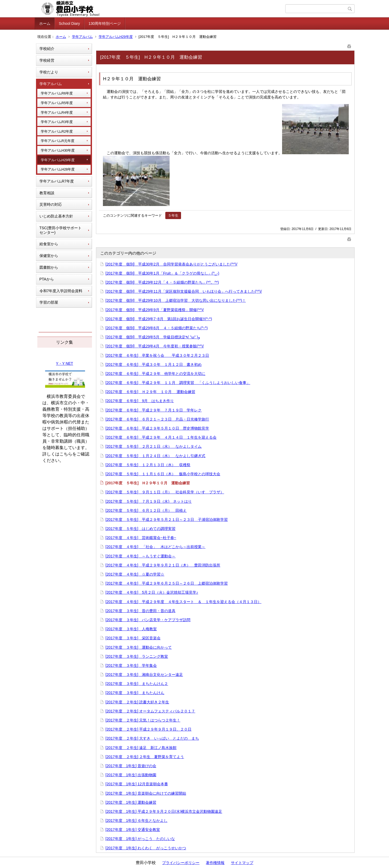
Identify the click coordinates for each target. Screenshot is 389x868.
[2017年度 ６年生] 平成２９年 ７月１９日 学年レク (154, 410)
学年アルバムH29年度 (116, 37)
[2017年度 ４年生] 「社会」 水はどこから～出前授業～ (156, 547)
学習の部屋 (49, 302)
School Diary (69, 23)
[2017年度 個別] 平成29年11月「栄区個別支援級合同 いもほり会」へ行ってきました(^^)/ (184, 291)
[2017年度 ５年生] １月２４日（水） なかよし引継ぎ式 (156, 456)
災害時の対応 (51, 204)
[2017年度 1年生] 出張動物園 (131, 775)
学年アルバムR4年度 (57, 112)
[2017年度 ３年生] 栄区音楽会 (133, 638)
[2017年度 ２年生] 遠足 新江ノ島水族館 (141, 748)
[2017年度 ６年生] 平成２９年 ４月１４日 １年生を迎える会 (161, 437)
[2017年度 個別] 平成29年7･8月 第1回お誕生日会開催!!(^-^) (159, 319)
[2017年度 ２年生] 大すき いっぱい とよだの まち (152, 738)
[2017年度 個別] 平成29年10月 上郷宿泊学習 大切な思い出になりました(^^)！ (176, 300)
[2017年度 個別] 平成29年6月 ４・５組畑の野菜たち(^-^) (157, 328)
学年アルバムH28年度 (58, 169)
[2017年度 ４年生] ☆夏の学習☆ (135, 574)
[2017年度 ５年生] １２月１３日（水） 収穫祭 (148, 465)
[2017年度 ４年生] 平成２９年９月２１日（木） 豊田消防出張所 (163, 565)
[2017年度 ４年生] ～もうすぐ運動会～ (141, 556)
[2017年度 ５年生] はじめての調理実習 (141, 529)
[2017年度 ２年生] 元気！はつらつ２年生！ (143, 720)
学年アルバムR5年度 (57, 103)
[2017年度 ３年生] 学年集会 (131, 665)
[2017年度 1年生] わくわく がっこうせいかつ (146, 848)
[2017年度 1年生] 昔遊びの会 (131, 766)
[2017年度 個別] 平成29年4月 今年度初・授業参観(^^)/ (155, 346)
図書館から (49, 267)
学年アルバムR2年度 (57, 131)
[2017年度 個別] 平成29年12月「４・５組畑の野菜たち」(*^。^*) (162, 282)
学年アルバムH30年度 (58, 150)
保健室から (49, 256)
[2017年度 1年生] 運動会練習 (131, 802)
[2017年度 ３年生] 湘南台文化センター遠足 (144, 675)
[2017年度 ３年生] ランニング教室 (137, 656)
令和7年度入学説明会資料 (61, 291)
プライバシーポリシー (181, 863)
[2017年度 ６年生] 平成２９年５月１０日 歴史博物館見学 (157, 428)
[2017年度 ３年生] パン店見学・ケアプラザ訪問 (148, 620)
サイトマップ (242, 863)
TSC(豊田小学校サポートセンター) (61, 230)
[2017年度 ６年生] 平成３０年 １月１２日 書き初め (154, 364)
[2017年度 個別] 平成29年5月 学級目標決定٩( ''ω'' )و (153, 337)
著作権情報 (215, 863)
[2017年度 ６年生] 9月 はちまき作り (140, 401)
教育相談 (47, 193)
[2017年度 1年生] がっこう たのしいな (140, 839)
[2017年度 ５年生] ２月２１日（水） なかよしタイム (154, 446)
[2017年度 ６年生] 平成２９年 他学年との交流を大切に (156, 374)
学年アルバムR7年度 (57, 181)
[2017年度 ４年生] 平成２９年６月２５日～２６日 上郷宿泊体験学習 (167, 583)
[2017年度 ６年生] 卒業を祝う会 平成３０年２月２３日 (157, 355)
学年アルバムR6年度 (57, 93)
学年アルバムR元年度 (58, 141)
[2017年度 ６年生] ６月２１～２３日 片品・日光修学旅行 (157, 419)
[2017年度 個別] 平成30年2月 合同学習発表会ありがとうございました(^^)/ (172, 264)
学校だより (49, 72)
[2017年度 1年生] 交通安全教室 (133, 830)
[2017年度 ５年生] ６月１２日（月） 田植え (146, 510)
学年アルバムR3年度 (57, 122)
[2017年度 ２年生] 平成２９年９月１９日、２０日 (149, 729)
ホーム (45, 23)
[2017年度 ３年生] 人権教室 (131, 629)
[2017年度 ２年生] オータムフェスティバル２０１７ (151, 711)
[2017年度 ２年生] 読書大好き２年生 (137, 702)
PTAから (47, 279)
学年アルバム (82, 37)
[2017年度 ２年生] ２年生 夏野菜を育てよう (145, 757)
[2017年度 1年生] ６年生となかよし (137, 821)
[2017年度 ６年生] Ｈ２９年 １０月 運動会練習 (151, 392)
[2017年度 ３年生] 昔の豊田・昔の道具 (141, 611)
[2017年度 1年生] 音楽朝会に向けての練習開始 (146, 793)
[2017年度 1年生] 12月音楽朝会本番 (137, 784)
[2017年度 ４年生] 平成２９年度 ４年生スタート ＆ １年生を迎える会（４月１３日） (184, 602)
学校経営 (47, 60)
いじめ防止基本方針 (56, 216)
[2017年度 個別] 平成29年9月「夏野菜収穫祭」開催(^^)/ (155, 310)
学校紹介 (47, 49)
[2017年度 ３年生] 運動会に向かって (139, 647)
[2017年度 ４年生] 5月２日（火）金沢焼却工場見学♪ (152, 592)
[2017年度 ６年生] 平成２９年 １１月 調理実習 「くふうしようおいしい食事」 (178, 383)
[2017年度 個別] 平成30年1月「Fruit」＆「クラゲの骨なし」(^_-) (163, 273)
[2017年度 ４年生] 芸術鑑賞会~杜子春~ (141, 538)
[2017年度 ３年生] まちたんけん (135, 693)
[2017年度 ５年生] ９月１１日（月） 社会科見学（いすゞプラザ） (165, 492)
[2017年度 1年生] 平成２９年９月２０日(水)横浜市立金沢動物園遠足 (164, 811)
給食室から (49, 244)
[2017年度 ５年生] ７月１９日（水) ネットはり (149, 501)
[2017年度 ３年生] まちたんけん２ (137, 684)
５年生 (173, 215)
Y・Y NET (65, 363)
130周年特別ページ (105, 23)
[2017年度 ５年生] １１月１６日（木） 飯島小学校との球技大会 (163, 474)
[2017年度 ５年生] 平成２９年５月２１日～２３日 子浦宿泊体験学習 (167, 520)
